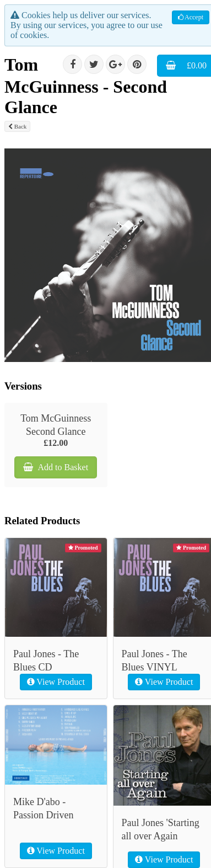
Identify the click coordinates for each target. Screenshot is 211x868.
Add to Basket (56, 467)
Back (17, 126)
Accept (191, 17)
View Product (56, 682)
